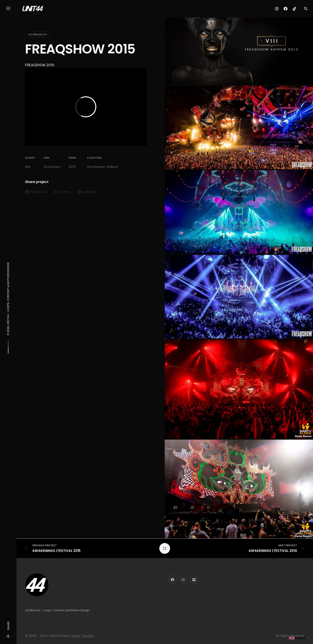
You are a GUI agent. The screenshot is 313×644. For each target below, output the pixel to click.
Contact (88, 636)
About (76, 636)
